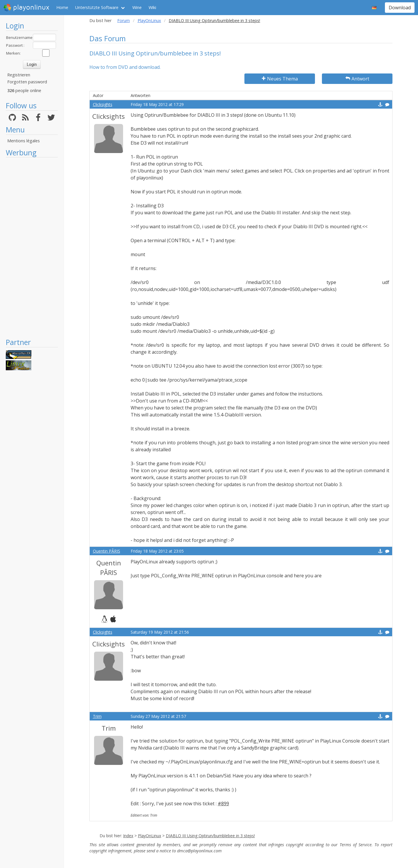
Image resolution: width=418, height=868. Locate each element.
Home (62, 7)
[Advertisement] (32, 247)
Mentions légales (24, 141)
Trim (97, 716)
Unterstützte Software (97, 7)
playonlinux (26, 8)
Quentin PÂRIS (107, 551)
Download (400, 8)
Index (128, 836)
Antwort (357, 79)
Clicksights (103, 104)
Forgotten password (27, 82)
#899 (223, 804)
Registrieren (19, 75)
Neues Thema (280, 79)
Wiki (152, 7)
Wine (137, 7)
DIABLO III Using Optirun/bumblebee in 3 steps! (210, 836)
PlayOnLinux (149, 20)
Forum (124, 20)
